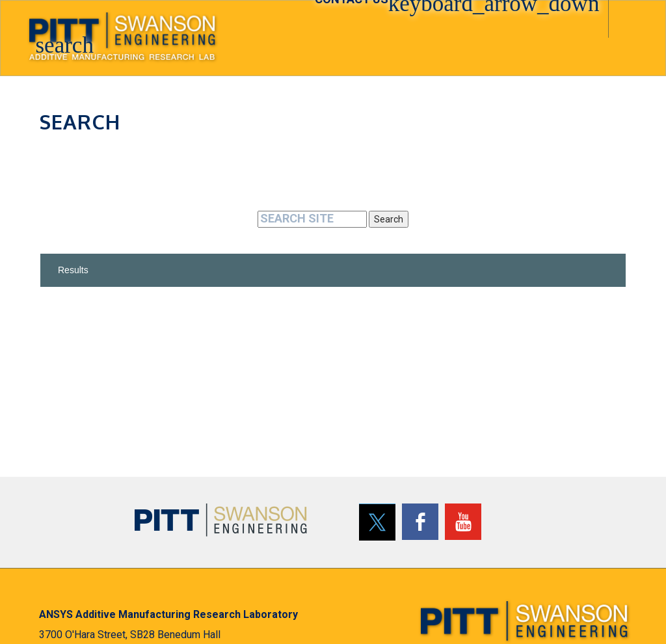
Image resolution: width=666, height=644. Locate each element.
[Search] (312, 219)
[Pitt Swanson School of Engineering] (221, 520)
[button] (68, 34)
